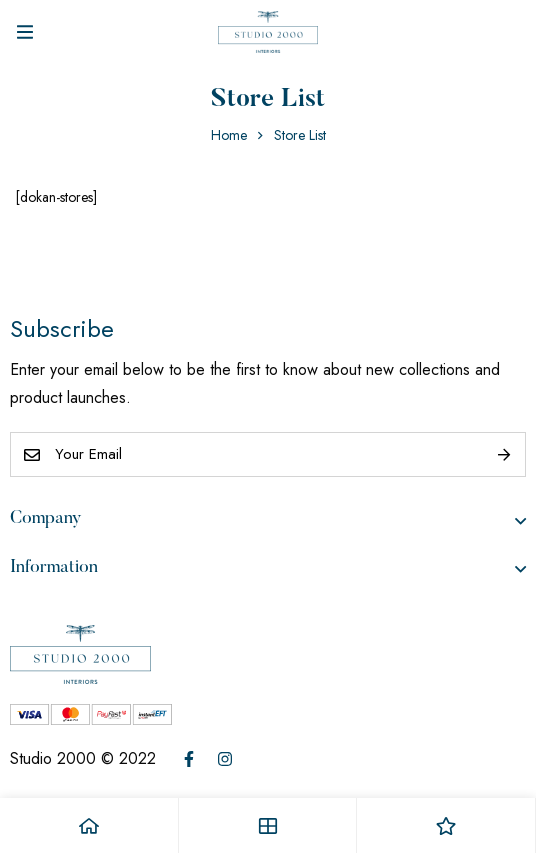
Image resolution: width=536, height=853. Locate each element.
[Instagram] (225, 759)
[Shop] (268, 825)
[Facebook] (189, 759)
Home (229, 135)
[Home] (89, 825)
